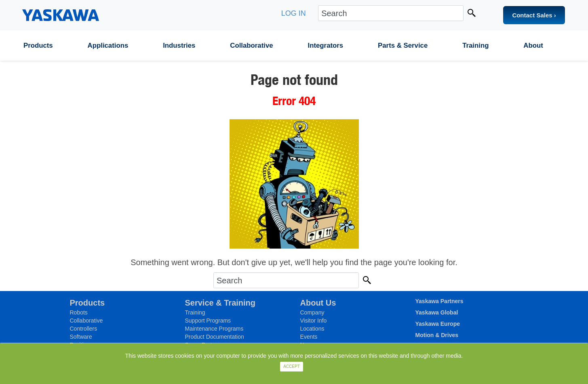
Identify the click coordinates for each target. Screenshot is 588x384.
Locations (312, 329)
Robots (79, 312)
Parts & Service (403, 45)
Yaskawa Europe (438, 324)
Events (309, 337)
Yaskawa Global (437, 312)
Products (38, 45)
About (533, 45)
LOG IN (294, 13)
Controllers (84, 329)
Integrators (326, 45)
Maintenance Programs (214, 329)
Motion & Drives (437, 335)
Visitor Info (314, 321)
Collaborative (251, 45)
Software (81, 337)
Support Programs (208, 321)
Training (475, 45)
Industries (179, 45)
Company (312, 312)
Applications (108, 45)
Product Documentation (215, 337)
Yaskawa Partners (439, 301)
